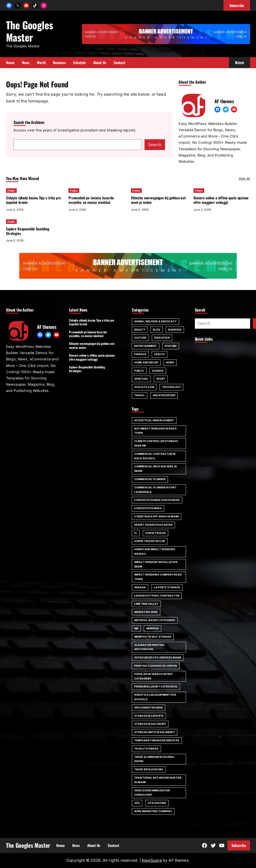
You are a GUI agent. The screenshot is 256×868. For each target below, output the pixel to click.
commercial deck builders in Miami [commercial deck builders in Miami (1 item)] (155, 469)
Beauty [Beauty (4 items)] (140, 330)
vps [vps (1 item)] (137, 803)
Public (11, 191)
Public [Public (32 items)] (139, 371)
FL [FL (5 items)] (136, 533)
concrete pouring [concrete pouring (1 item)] (148, 508)
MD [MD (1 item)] (136, 628)
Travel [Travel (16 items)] (139, 395)
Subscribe (239, 845)
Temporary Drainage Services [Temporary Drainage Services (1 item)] (157, 740)
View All (244, 178)
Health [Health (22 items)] (160, 354)
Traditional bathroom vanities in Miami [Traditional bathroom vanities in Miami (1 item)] (158, 780)
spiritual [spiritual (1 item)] (141, 379)
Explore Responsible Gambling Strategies (28, 231)
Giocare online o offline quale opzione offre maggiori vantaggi (221, 200)
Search (155, 145)
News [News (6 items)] (170, 362)
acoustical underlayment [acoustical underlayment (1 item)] (154, 420)
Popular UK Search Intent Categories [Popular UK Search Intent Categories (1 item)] (154, 676)
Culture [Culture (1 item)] (140, 338)
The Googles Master (29, 31)
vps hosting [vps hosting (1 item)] (157, 803)
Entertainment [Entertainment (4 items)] (145, 346)
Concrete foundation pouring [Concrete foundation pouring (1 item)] (157, 500)
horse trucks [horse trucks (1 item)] (155, 533)
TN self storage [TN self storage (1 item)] (146, 749)
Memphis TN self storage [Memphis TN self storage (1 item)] (153, 637)
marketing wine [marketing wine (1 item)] (146, 612)
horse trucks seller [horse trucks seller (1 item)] (150, 541)
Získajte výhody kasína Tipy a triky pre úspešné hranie (33, 200)
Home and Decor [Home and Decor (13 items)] (146, 362)
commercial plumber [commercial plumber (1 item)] (150, 479)
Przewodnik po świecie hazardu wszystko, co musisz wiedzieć (91, 200)
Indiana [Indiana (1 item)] (140, 587)
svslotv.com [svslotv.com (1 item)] (144, 387)
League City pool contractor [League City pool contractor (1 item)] (157, 596)
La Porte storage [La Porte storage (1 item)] (167, 587)
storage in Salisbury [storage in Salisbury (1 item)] (150, 724)
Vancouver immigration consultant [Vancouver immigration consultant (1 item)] (152, 793)
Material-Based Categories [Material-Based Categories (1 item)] (155, 620)
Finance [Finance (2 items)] (140, 354)
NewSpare (152, 860)
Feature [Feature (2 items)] (171, 346)
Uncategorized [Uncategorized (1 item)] (164, 395)
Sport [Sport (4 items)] (161, 379)
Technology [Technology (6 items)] (171, 387)
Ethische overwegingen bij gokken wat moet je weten (158, 200)
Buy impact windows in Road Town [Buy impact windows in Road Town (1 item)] (155, 431)
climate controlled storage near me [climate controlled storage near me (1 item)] (156, 443)
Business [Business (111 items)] (175, 330)
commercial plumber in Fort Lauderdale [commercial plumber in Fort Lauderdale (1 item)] (155, 490)
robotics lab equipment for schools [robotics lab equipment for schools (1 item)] (155, 697)
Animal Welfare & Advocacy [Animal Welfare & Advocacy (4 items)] (155, 321)
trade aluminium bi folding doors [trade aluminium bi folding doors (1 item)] (154, 759)
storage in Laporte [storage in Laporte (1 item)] (149, 716)
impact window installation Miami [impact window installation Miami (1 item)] (156, 564)
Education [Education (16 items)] (162, 338)
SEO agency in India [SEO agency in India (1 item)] (148, 707)
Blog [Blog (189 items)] (157, 330)
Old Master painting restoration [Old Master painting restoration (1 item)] (149, 647)
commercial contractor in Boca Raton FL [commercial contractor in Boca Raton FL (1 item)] (155, 456)
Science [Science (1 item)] (158, 371)
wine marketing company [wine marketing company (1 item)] (153, 811)
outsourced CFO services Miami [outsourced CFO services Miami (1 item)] (158, 657)
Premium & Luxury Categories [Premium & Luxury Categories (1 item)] (156, 686)
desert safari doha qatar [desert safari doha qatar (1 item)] (153, 525)
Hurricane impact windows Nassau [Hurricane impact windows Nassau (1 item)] (155, 551)
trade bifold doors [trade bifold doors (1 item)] (149, 769)
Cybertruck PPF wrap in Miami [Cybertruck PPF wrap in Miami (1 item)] (156, 516)
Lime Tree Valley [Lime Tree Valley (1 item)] (146, 604)
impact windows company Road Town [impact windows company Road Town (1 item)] (158, 577)
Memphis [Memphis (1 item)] (152, 628)
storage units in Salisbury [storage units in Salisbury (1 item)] (154, 732)
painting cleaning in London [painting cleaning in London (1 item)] (156, 666)
